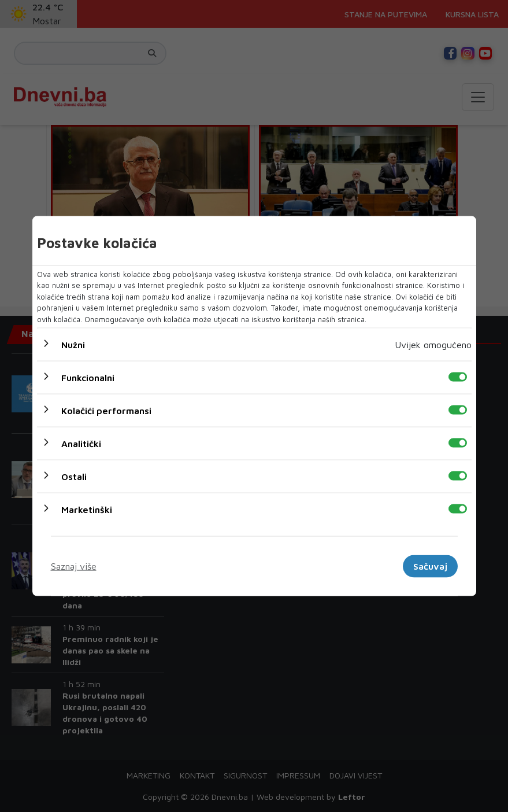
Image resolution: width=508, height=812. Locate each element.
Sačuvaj (430, 566)
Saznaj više (74, 566)
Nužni (73, 345)
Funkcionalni (88, 378)
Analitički (81, 444)
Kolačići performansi (106, 411)
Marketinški (87, 510)
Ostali (74, 477)
